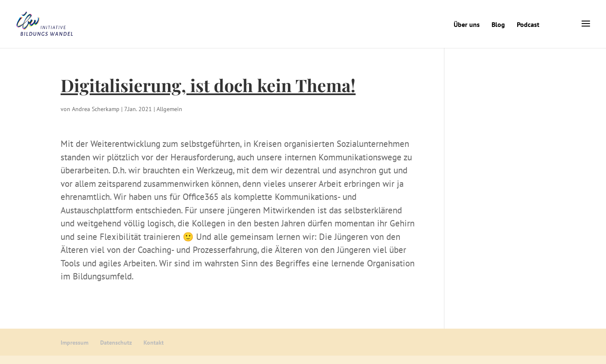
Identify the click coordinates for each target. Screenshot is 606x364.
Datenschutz (116, 343)
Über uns (467, 24)
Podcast (528, 24)
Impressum (74, 343)
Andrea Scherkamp (96, 109)
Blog (498, 24)
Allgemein (169, 109)
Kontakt (154, 343)
